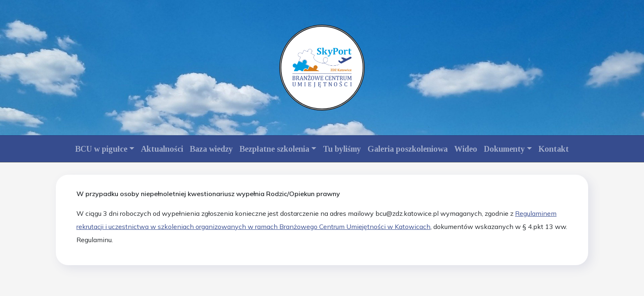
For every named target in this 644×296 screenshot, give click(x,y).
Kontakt (554, 149)
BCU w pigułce (101, 149)
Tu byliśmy (342, 149)
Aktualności (162, 149)
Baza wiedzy (211, 149)
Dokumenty (504, 149)
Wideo (466, 149)
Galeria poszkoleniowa (408, 149)
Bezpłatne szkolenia (274, 149)
